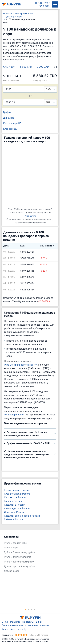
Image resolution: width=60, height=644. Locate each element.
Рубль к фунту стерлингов (18, 557)
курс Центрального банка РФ (20, 365)
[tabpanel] (28, 555)
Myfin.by (22, 629)
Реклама (15, 622)
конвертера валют (14, 414)
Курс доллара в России (17, 494)
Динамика (9, 118)
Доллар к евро (12, 571)
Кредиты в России (15, 505)
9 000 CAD (43, 67)
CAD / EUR (9, 67)
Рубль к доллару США (15, 543)
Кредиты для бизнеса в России (22, 516)
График (7, 112)
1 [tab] (25, 609)
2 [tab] (28, 609)
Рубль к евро (11, 548)
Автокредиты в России (17, 508)
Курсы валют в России (17, 490)
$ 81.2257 (45, 3)
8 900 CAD (26, 67)
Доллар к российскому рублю (20, 566)
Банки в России (13, 501)
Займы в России (13, 519)
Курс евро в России (15, 497)
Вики (39, 622)
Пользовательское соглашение (20, 625)
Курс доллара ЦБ (12, 123)
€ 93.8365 (45, 6)
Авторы (44, 625)
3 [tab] (32, 609)
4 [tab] (35, 609)
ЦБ (37, 3)
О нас (5, 622)
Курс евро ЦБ (10, 129)
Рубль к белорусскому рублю (19, 552)
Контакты (28, 622)
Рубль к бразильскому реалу (19, 562)
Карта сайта (8, 629)
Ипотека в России (14, 512)
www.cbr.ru (30, 216)
